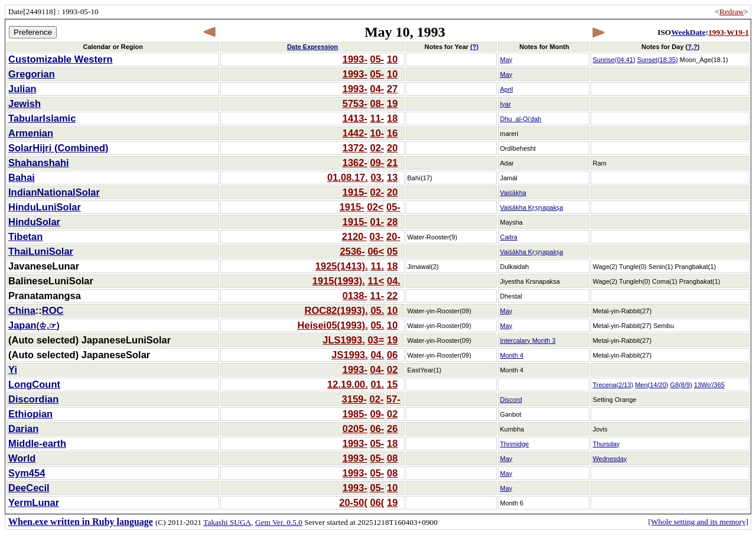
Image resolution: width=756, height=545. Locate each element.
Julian (22, 89)
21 (392, 163)
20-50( (353, 502)
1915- (355, 192)
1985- (355, 414)
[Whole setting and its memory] (698, 522)
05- (377, 59)
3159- (354, 399)
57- (393, 399)
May (506, 60)
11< (376, 281)
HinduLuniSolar (45, 207)
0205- (355, 429)
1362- (355, 163)
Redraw (731, 12)
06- (377, 429)
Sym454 (27, 473)
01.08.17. (348, 177)
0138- (355, 296)
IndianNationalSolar (54, 192)
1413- (355, 118)
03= (376, 340)
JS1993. (349, 355)
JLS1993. (344, 340)
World (22, 458)
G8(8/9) (681, 385)
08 (392, 458)
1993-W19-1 (729, 32)
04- (377, 89)
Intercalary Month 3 (527, 340)
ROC (53, 310)
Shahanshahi (39, 163)
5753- (355, 103)
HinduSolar (34, 222)
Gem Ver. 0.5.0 (279, 522)
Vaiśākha (513, 193)
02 (392, 369)
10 (392, 59)
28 (392, 222)
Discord (511, 400)
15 (392, 384)
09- (377, 163)
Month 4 (511, 355)
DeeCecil (29, 488)
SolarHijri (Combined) (58, 148)
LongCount (34, 384)
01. (377, 384)
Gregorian (32, 74)
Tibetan (25, 236)
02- (377, 148)
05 (392, 251)
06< (376, 251)
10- (377, 133)
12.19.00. (348, 384)
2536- (353, 251)
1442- (355, 133)
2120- (354, 236)
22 (392, 296)
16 (392, 133)
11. (377, 266)
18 (392, 118)
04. (394, 281)
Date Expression (312, 47)
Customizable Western (61, 59)
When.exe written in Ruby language (81, 522)
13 (392, 177)
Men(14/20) (651, 385)
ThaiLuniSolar (41, 251)
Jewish (25, 103)
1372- (355, 148)
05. (377, 310)
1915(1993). (339, 281)
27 (392, 89)
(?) (474, 47)
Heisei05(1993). (333, 325)
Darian (23, 429)
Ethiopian (30, 414)
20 (392, 148)
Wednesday (610, 459)
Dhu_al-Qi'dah (520, 119)
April (506, 89)
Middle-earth (37, 443)
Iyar (505, 104)
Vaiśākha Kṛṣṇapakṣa (531, 207)
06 (392, 355)
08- (377, 103)
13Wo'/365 (709, 385)
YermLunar (34, 502)
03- (377, 236)
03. (377, 177)
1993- (355, 59)
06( (377, 502)
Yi (13, 369)
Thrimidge (514, 444)
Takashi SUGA (227, 522)
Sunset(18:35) (658, 60)
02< (375, 207)
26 (392, 429)
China (22, 310)
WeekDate (688, 32)
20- (393, 236)
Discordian (33, 399)
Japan (22, 325)
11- (377, 118)
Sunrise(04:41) (614, 60)
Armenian (31, 133)
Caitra (508, 237)
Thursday (606, 444)
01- (377, 222)
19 (392, 103)
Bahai (22, 177)
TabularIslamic (42, 118)
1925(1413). (342, 266)
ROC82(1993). (336, 310)
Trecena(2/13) (613, 385)
